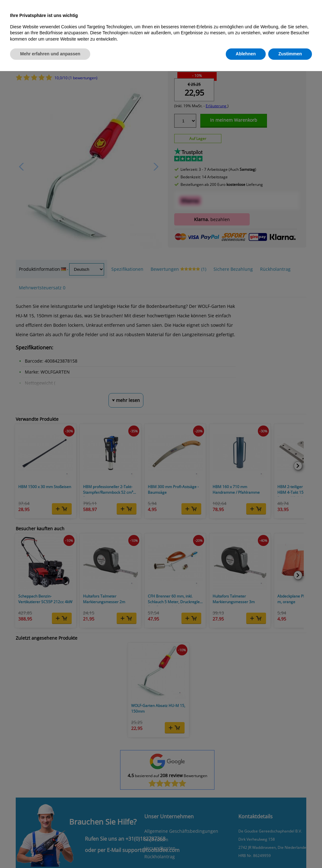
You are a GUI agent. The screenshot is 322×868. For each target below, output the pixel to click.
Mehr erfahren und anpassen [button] (50, 54)
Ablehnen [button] (246, 54)
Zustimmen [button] (290, 54)
